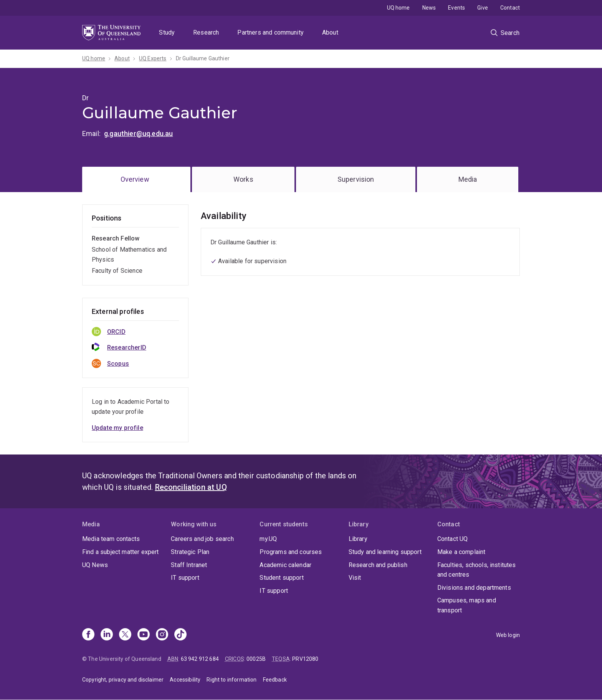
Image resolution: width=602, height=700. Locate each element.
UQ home (399, 8)
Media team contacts (111, 539)
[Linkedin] (107, 635)
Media (468, 179)
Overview (135, 179)
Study (167, 32)
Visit (355, 578)
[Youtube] (144, 635)
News (429, 8)
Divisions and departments (474, 588)
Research (206, 32)
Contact (510, 8)
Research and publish (378, 565)
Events (456, 8)
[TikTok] (180, 635)
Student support (281, 578)
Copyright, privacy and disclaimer (123, 680)
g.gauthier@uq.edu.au (138, 134)
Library (358, 539)
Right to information (232, 680)
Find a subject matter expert (120, 552)
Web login (508, 635)
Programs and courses (291, 552)
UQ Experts (153, 58)
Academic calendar (285, 565)
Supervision (356, 179)
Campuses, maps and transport (467, 605)
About (330, 32)
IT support (185, 578)
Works (243, 179)
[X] (125, 635)
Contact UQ (453, 539)
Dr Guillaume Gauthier (203, 58)
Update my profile (117, 428)
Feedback (275, 680)
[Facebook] (88, 635)
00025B (256, 659)
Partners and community (270, 32)
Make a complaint (461, 552)
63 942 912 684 (200, 659)
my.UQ (268, 539)
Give (483, 8)
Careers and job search (202, 539)
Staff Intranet (189, 565)
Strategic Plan (190, 552)
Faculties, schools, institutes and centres (477, 570)
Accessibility (185, 680)
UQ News (95, 565)
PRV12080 (305, 659)
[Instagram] (162, 635)
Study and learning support (385, 552)
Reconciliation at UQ (191, 487)
